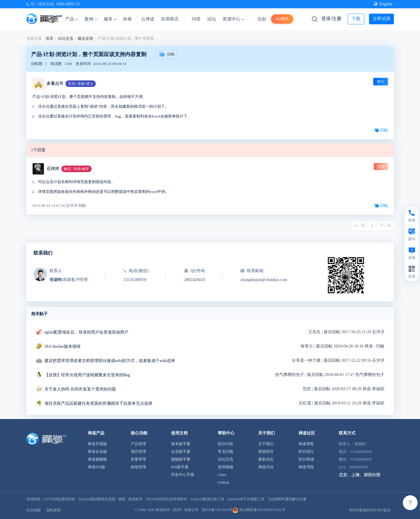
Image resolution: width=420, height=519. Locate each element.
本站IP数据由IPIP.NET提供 (370, 510)
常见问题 (226, 451)
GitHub (224, 482)
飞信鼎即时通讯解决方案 (287, 499)
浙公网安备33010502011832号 (259, 510)
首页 (49, 38)
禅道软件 (266, 451)
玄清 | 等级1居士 (81, 84)
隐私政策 (54, 510)
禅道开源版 (97, 444)
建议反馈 (85, 38)
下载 (356, 19)
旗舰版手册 (181, 459)
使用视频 (226, 467)
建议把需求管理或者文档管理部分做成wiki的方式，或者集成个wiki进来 (110, 361)
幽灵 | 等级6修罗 (76, 169)
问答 (196, 19)
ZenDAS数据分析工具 (207, 499)
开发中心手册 (183, 475)
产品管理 (138, 444)
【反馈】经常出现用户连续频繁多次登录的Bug (87, 375)
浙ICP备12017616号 (217, 510)
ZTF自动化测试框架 (60, 499)
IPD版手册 (180, 467)
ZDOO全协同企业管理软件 (166, 499)
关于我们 (266, 444)
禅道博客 (306, 444)
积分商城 (306, 459)
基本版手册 (181, 444)
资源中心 (233, 19)
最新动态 (266, 459)
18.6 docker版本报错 (63, 346)
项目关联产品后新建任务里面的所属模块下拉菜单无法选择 (98, 403)
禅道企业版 (97, 451)
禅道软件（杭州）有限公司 (177, 510)
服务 (110, 19)
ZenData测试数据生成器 (97, 499)
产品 (72, 19)
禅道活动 (266, 467)
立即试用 (381, 19)
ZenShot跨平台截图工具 (246, 499)
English (383, 4)
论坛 (212, 19)
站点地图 (33, 510)
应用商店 (170, 19)
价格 (127, 19)
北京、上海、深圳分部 (360, 475)
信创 (262, 19)
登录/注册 (331, 19)
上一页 (359, 225)
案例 (91, 19)
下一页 (385, 225)
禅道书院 (306, 467)
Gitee (222, 475)
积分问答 (226, 444)
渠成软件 (135, 499)
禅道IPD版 (97, 467)
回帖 (167, 55)
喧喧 (122, 499)
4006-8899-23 (68, 4)
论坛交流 (66, 38)
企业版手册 (181, 451)
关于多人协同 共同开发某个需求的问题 (80, 389)
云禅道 (148, 19)
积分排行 (306, 451)
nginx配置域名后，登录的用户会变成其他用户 (87, 332)
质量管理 (138, 459)
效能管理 (138, 467)
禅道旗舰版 (97, 459)
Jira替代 (282, 19)
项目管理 (138, 451)
